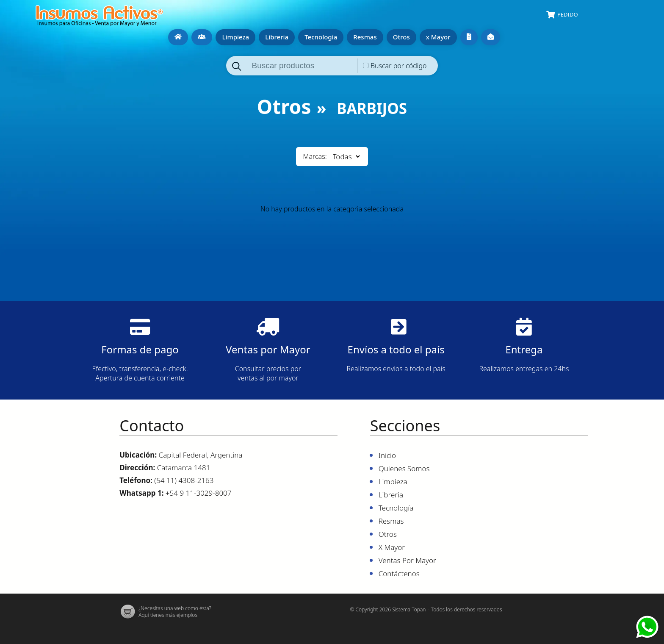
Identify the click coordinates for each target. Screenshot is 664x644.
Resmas (364, 36)
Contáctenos (489, 37)
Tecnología (320, 36)
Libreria (275, 36)
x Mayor (437, 36)
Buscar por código (399, 65)
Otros (400, 36)
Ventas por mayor (468, 37)
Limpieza (234, 36)
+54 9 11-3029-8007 (199, 493)
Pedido (568, 14)
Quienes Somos (201, 37)
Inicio (177, 37)
